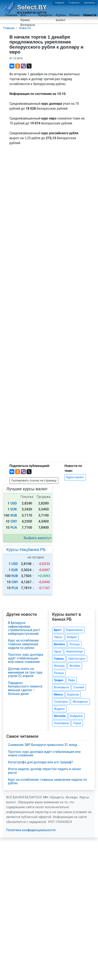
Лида (71, 680)
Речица (59, 673)
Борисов (73, 694)
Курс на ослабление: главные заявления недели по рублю (24, 644)
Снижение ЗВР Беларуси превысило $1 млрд (43, 745)
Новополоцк (74, 651)
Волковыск (62, 687)
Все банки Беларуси (28, 20)
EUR (14, 509)
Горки (77, 723)
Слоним (79, 687)
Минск (58, 694)
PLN (14, 528)
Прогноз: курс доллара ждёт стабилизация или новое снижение (26, 658)
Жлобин (75, 666)
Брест (58, 630)
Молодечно (80, 702)
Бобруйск (77, 716)
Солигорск (61, 702)
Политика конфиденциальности (31, 830)
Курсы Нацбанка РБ (26, 549)
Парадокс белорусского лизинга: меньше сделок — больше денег (25, 688)
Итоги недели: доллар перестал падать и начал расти (44, 771)
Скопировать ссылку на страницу (34, 480)
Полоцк (75, 644)
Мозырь (60, 666)
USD (14, 503)
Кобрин (72, 637)
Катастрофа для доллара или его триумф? (40, 762)
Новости (90, 15)
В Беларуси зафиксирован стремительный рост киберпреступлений (24, 628)
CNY (14, 521)
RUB (14, 515)
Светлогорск (77, 659)
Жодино (59, 709)
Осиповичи (61, 723)
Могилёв (60, 716)
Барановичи (74, 630)
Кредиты (45, 15)
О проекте (74, 3)
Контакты (90, 3)
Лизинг (75, 15)
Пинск (58, 637)
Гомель (59, 659)
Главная (60, 3)
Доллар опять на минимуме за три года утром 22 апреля (25, 672)
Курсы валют (61, 18)
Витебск (60, 644)
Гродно (59, 680)
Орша (58, 651)
